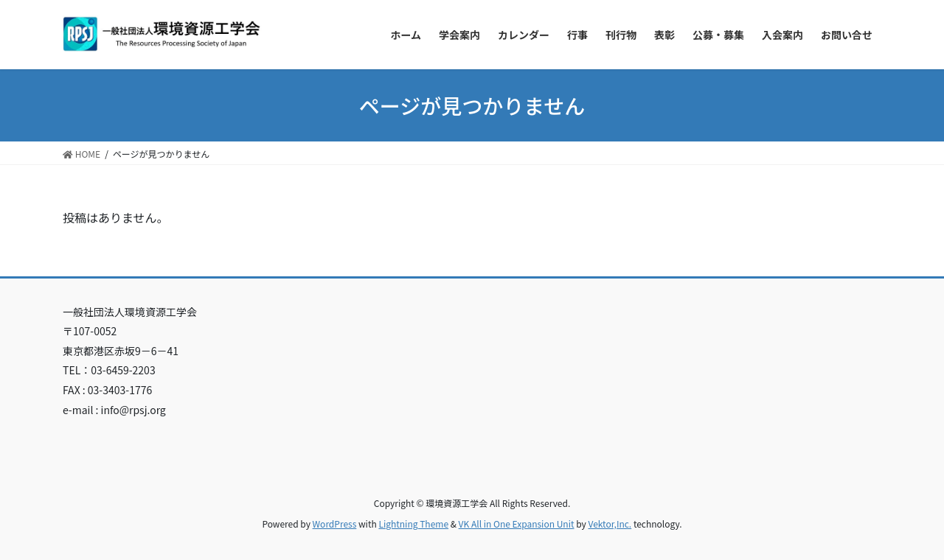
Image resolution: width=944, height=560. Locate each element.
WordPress (335, 524)
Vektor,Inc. (610, 524)
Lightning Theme (413, 524)
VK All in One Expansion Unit (517, 524)
